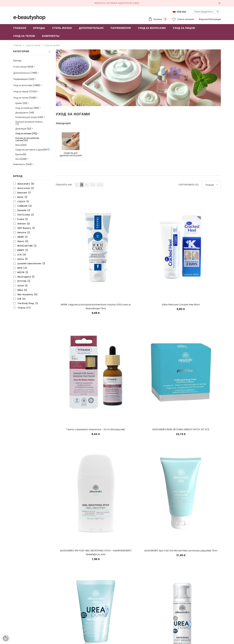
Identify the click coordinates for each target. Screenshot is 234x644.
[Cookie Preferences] (6, 638)
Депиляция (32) (24, 129)
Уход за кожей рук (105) (27, 108)
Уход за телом (33, 45)
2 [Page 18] (130, 556)
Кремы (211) (21, 103)
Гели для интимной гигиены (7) (29, 123)
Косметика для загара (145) (29, 117)
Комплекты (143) (23, 164)
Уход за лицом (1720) (25, 91)
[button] (77, 185)
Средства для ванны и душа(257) (32, 150)
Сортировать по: (189, 185)
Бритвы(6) (21, 154)
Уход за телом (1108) (25, 98)
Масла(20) (21, 145)
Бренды (17, 60)
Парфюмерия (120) (24, 79)
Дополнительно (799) (25, 73)
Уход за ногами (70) (26, 133)
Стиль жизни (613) (23, 67)
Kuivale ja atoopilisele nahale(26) (27, 139)
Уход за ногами (52, 45)
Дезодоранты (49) (25, 113)
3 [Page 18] (138, 556)
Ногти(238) (21, 159)
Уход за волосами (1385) (27, 85)
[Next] (155, 556)
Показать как (64, 185)
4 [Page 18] (147, 556)
